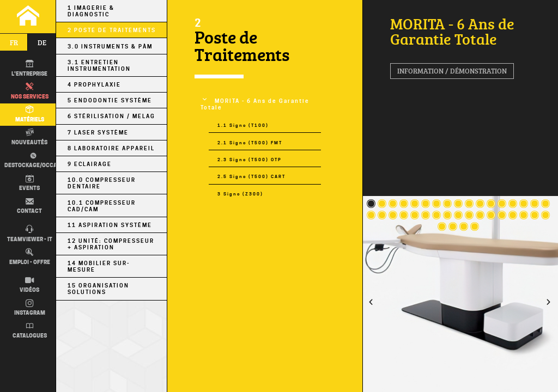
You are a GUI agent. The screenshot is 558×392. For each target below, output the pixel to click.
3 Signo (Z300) (240, 194)
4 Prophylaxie (94, 84)
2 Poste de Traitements (112, 30)
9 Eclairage (90, 164)
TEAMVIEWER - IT (30, 234)
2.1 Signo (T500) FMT (250, 143)
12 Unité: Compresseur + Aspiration (111, 244)
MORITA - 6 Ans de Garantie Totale (255, 104)
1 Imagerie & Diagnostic (91, 11)
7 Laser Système (98, 132)
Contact (29, 206)
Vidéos (29, 285)
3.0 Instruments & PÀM (110, 46)
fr (14, 42)
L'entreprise (29, 69)
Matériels (30, 114)
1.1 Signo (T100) (243, 125)
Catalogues (30, 331)
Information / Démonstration (452, 71)
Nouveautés (29, 137)
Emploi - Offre (30, 257)
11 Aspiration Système (110, 225)
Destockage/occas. (33, 160)
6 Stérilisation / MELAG (111, 116)
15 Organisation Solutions (98, 289)
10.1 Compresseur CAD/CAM (102, 206)
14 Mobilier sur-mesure (99, 266)
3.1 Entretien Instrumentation (99, 65)
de (42, 42)
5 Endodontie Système (110, 100)
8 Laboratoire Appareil (111, 148)
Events (29, 183)
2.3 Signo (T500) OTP (250, 160)
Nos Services (30, 91)
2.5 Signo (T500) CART (251, 176)
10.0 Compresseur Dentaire (102, 183)
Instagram (30, 308)
